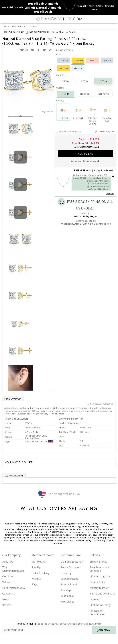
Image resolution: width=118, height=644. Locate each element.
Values (6, 582)
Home (7, 26)
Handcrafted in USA (59, 494)
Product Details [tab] (13, 399)
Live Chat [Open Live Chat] (57, 32)
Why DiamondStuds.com (13, 569)
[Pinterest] (66, 639)
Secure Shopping (70, 567)
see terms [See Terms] (110, 194)
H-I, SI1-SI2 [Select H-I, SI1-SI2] (85, 94)
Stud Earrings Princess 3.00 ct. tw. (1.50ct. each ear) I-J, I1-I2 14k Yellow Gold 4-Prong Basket (48, 41)
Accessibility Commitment (97, 612)
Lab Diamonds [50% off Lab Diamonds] (43, 4)
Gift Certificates (69, 579)
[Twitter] (52, 639)
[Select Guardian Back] (107, 110)
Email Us (71, 32)
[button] (22, 50)
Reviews (7, 605)
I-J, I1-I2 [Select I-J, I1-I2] (66, 94)
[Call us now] (108, 19)
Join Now (104, 630)
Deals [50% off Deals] (43, 12)
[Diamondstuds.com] (59, 19)
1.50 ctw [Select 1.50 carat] (66, 81)
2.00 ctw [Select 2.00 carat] (85, 81)
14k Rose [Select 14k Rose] (93, 61)
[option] (21, 129)
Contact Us (9, 594)
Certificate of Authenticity (100, 404)
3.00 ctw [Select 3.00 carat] (104, 81)
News (6, 599)
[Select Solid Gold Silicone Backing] (93, 110)
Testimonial (67, 596)
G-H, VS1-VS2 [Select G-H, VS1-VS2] (104, 94)
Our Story (8, 576)
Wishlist (36, 579)
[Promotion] (13, 7)
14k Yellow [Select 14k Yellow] (78, 61)
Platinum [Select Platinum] (78, 68)
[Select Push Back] (64, 110)
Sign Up (36, 567)
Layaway (95, 599)
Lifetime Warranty (100, 605)
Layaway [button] (75, 161)
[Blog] (74, 639)
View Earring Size (105, 131)
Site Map (66, 590)
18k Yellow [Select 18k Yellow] (63, 68)
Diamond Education (72, 562)
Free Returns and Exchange (100, 569)
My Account (38, 562)
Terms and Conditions (102, 594)
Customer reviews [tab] (14, 476)
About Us (8, 562)
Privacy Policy (97, 582)
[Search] (10, 19)
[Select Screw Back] (78, 110)
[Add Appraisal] (57, 132)
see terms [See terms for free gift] (96, 9)
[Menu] (4, 19)
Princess (33, 26)
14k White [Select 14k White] (64, 61)
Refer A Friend (69, 584)
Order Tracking (40, 573)
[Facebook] (59, 639)
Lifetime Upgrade (100, 576)
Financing (66, 573)
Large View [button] (47, 112)
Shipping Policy (98, 562)
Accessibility (67, 602)
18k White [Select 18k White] (107, 61)
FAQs (34, 584)
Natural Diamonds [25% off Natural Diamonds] (43, 8)
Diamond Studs (19, 26)
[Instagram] (43, 639)
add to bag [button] (85, 154)
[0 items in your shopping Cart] (114, 19)
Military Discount (100, 588)
